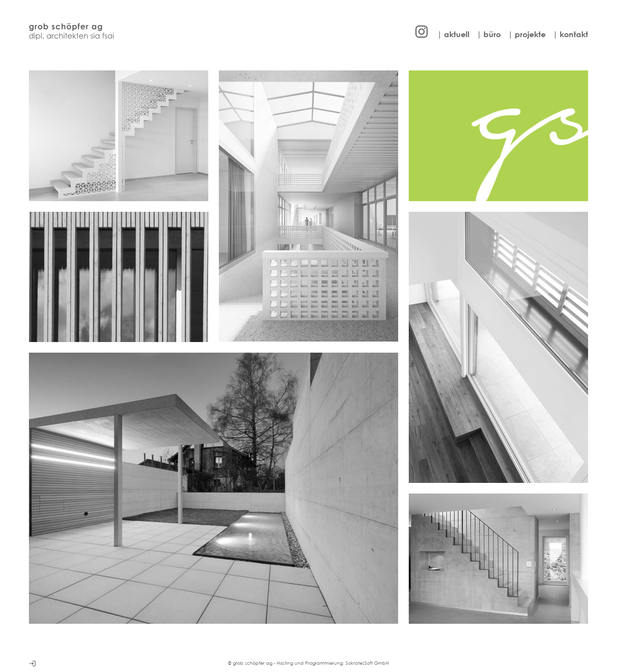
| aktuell (453, 34)
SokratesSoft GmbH (367, 663)
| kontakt (570, 34)
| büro (489, 34)
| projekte (527, 34)
